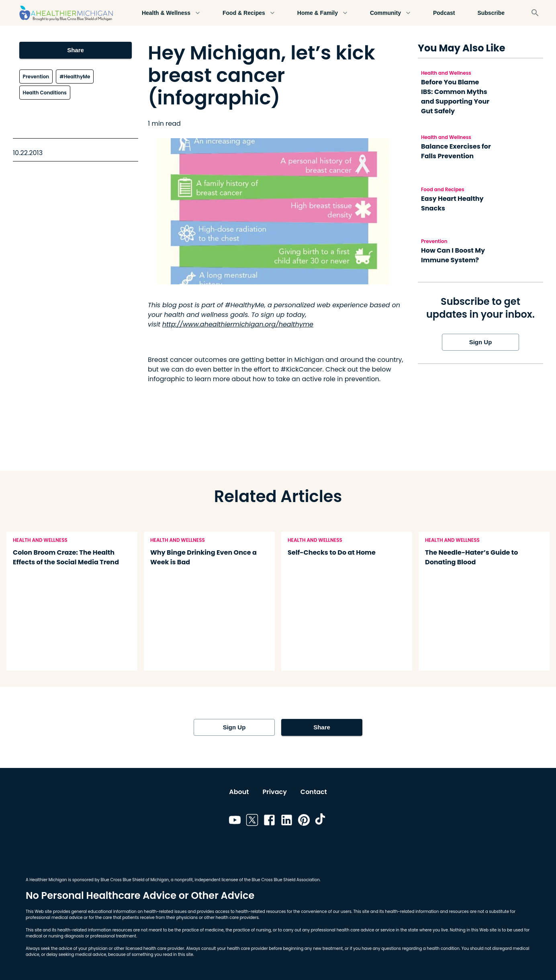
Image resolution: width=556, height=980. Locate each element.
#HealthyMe (75, 77)
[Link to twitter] (252, 821)
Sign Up (480, 342)
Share (76, 50)
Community (390, 13)
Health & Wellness (171, 13)
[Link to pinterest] (304, 821)
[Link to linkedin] (287, 821)
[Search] (535, 13)
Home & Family (322, 13)
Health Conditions (45, 93)
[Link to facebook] (269, 821)
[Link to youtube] (235, 821)
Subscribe (491, 13)
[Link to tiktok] (321, 821)
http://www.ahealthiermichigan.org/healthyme (238, 324)
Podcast (444, 13)
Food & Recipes (249, 13)
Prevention (36, 77)
